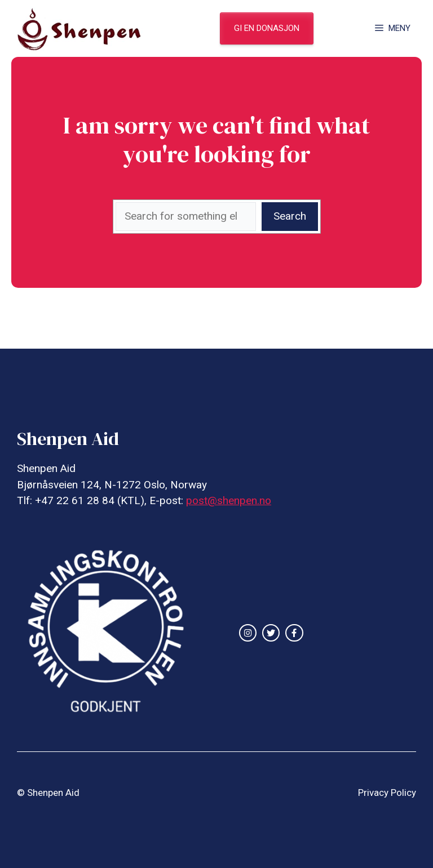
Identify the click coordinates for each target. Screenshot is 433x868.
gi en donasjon (267, 28)
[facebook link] (294, 633)
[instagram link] (248, 633)
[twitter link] (271, 633)
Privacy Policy (387, 793)
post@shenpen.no (229, 500)
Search (290, 216)
